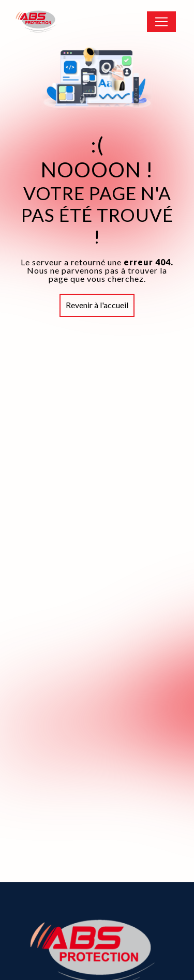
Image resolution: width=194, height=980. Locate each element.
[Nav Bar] (161, 22)
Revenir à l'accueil (97, 305)
